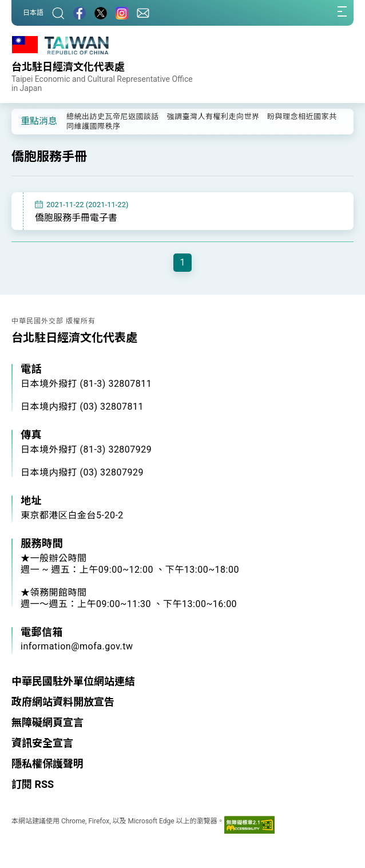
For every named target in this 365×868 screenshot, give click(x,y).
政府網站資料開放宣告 (63, 702)
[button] (29, 121)
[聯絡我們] (143, 13)
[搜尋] (58, 13)
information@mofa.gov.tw (77, 646)
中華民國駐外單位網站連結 (73, 681)
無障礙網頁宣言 (47, 722)
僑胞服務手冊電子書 (76, 218)
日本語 (33, 13)
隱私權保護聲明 (47, 764)
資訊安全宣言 (42, 743)
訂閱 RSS (33, 784)
